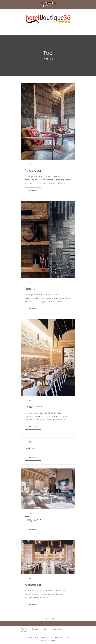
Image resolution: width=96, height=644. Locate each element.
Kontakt (24, 631)
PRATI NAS (50, 6)
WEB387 (44, 640)
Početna (24, 629)
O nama (35, 629)
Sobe (45, 629)
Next (52, 619)
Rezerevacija (57, 629)
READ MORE (33, 190)
